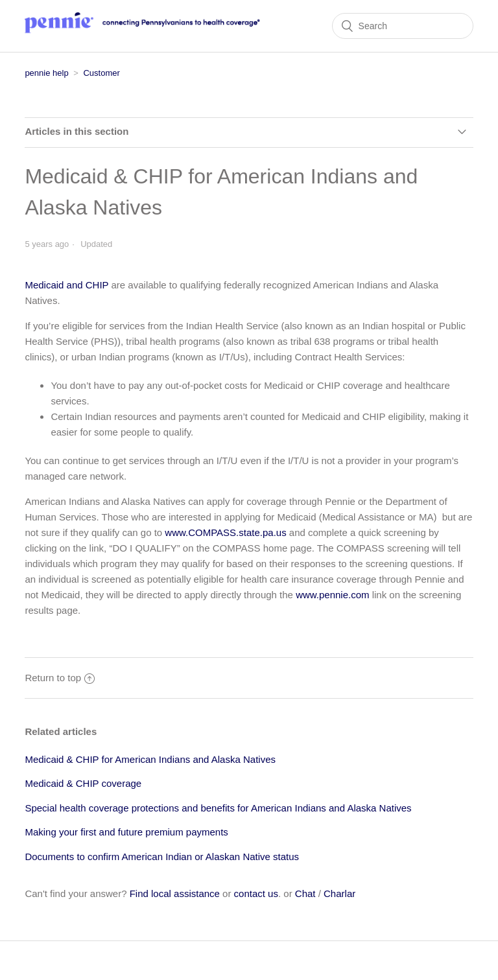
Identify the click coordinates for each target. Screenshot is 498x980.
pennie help (46, 73)
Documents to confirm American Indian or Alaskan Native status (162, 857)
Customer (101, 73)
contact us (256, 893)
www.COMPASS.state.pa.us (225, 532)
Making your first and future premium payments (126, 832)
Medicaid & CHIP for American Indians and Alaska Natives (150, 759)
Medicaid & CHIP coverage (83, 783)
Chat (305, 893)
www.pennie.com (332, 595)
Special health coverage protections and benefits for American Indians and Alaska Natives (218, 808)
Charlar (339, 893)
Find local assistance (175, 893)
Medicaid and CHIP (66, 285)
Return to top (60, 678)
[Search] (403, 26)
